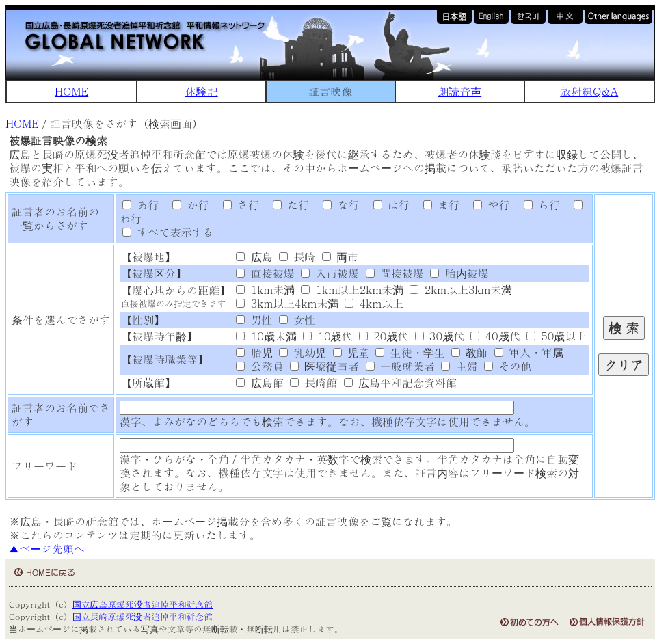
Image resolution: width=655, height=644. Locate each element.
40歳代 (495, 336)
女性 (297, 320)
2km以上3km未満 (461, 290)
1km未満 (265, 290)
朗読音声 (459, 91)
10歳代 (327, 336)
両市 (340, 257)
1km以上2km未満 (352, 290)
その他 (508, 366)
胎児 (254, 352)
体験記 (202, 91)
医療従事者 (324, 366)
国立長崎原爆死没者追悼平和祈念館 (143, 616)
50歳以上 (557, 336)
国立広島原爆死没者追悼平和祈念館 (143, 604)
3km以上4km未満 (287, 303)
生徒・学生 (410, 352)
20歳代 (384, 336)
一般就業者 (400, 366)
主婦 (459, 366)
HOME (71, 91)
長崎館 (313, 383)
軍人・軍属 (529, 352)
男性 (254, 320)
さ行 (236, 205)
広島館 (259, 383)
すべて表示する (168, 232)
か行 (186, 205)
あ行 (141, 205)
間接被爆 (395, 273)
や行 (487, 205)
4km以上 (374, 303)
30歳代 (440, 336)
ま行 (436, 205)
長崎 (297, 257)
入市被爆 (330, 273)
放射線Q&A (589, 91)
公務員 (259, 366)
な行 (336, 205)
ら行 (537, 205)
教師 (469, 352)
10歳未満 (266, 336)
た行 (286, 205)
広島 (254, 257)
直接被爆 (265, 273)
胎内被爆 (459, 273)
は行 (386, 205)
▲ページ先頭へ (47, 549)
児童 (351, 352)
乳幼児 (303, 352)
